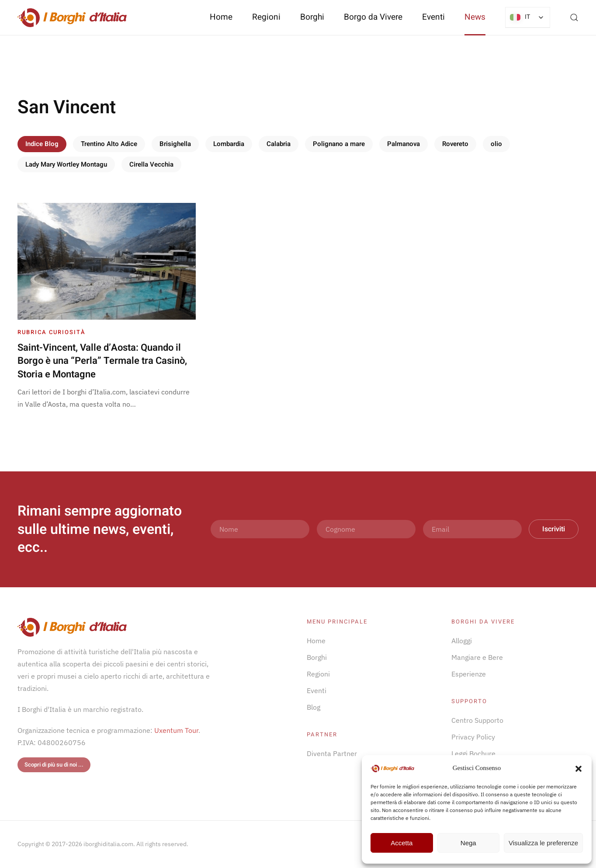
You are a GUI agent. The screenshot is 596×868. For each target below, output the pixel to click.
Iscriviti (554, 529)
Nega (468, 843)
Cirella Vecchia (151, 164)
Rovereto (455, 144)
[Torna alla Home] (72, 17)
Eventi (433, 17)
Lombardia (229, 144)
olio (496, 144)
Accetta (402, 843)
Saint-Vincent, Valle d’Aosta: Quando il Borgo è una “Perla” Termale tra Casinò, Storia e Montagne (102, 361)
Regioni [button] (266, 17)
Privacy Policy (473, 737)
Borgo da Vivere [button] (373, 17)
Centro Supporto (477, 720)
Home (221, 17)
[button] (579, 768)
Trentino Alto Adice (109, 144)
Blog (314, 707)
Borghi (312, 17)
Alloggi (462, 641)
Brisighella (175, 144)
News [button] (475, 17)
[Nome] (260, 529)
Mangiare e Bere (477, 657)
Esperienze (469, 674)
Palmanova (404, 144)
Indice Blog (42, 144)
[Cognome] (366, 529)
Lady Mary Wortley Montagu (66, 164)
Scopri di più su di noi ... (54, 765)
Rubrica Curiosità (52, 332)
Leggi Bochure (473, 753)
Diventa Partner (332, 753)
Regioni (318, 674)
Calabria (279, 144)
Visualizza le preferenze (543, 843)
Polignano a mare (339, 144)
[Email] (472, 529)
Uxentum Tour (176, 730)
